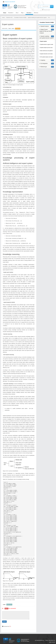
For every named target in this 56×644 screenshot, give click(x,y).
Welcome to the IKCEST (10, 2)
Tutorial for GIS (9, 18)
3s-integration (44, 63)
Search (52, 6)
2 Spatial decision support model (46, 44)
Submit (4, 622)
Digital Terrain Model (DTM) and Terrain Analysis (46, 31)
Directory (36, 13)
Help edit (18, 29)
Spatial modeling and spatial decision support (37, 18)
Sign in (6, 609)
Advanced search (47, 10)
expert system (9, 605)
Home (5, 13)
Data (17, 13)
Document (11, 13)
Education (29, 13)
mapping (43, 60)
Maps (23, 13)
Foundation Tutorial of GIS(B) (20, 18)
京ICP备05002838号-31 (39, 640)
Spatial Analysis (45, 26)
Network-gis (44, 67)
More (52, 26)
